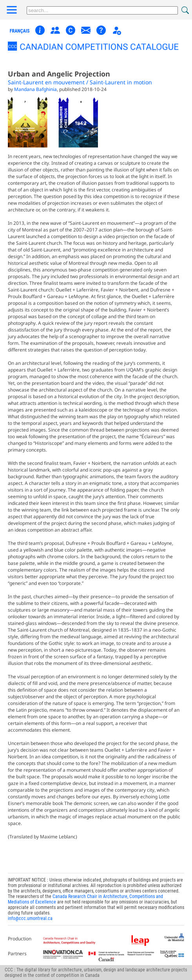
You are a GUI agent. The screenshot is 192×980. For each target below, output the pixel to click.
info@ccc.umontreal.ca (30, 918)
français (20, 31)
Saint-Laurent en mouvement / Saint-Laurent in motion (80, 82)
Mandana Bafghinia (35, 89)
